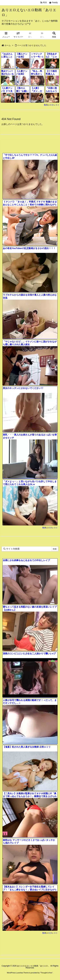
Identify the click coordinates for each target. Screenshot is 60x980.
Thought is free (46, 973)
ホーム (8, 45)
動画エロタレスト (52, 105)
